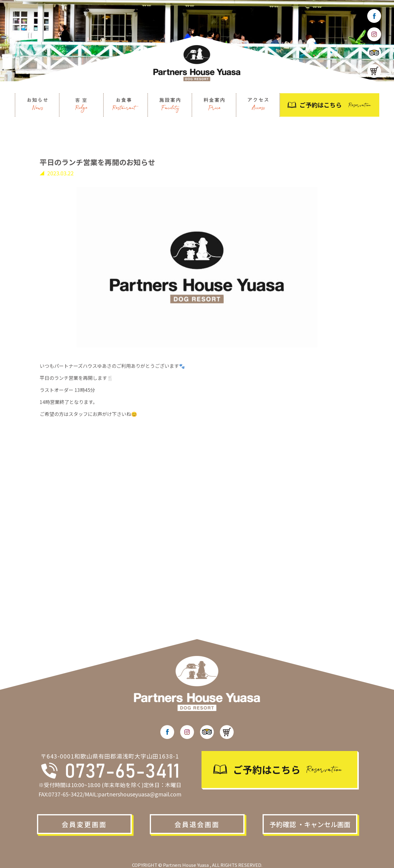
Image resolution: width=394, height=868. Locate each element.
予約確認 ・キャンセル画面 (310, 824)
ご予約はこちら (321, 105)
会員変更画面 (84, 824)
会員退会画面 (197, 824)
